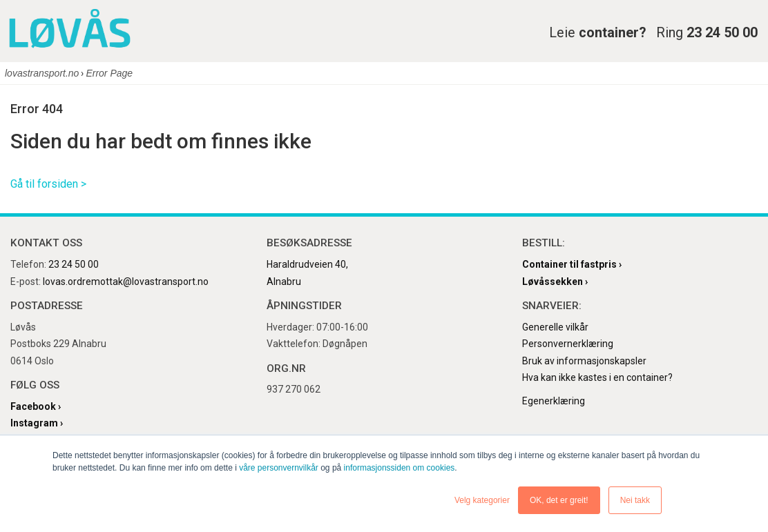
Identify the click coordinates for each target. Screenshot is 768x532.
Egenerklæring (554, 401)
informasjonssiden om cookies (400, 468)
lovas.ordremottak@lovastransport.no (126, 282)
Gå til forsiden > (48, 184)
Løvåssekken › (555, 282)
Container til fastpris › (572, 264)
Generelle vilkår (555, 327)
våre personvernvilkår (279, 468)
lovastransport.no (42, 73)
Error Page (109, 73)
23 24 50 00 (74, 264)
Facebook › (36, 406)
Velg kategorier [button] (482, 500)
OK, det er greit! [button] (559, 500)
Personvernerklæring (568, 344)
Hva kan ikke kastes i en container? (597, 377)
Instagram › (37, 423)
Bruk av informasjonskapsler (584, 361)
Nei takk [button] (635, 500)
